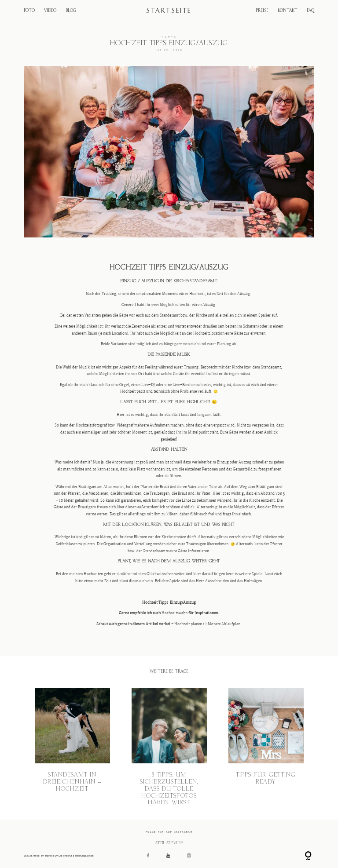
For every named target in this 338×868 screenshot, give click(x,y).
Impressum (51, 856)
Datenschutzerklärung (72, 856)
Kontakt (90, 856)
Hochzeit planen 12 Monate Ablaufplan (207, 624)
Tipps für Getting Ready (266, 747)
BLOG (71, 11)
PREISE (262, 11)
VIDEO (50, 11)
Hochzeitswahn (175, 613)
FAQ (310, 11)
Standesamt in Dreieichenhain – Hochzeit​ (72, 747)
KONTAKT (288, 11)
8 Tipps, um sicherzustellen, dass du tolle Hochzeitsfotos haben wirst (169, 747)
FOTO (29, 11)
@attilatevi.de (169, 843)
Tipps (169, 37)
